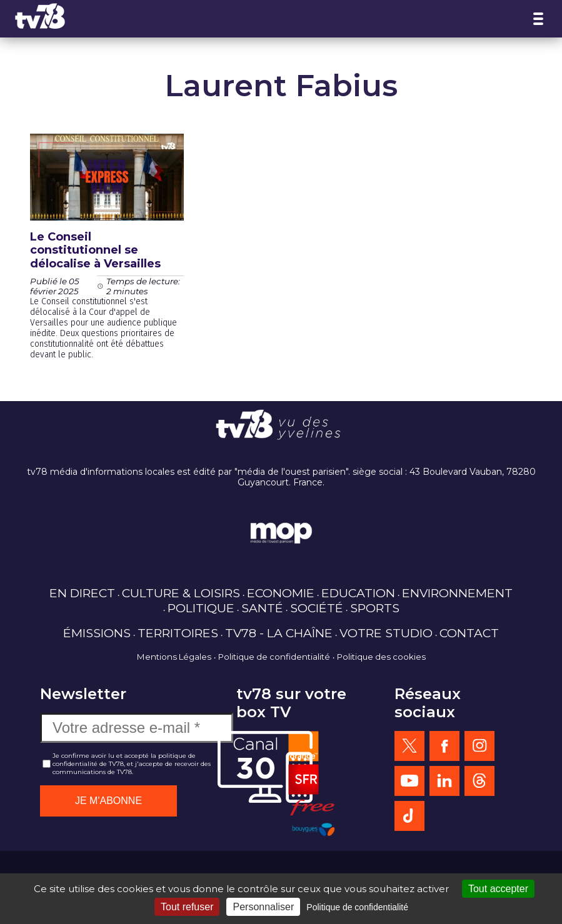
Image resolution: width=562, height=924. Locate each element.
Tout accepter (498, 889)
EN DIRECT (82, 593)
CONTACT (469, 633)
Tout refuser (187, 907)
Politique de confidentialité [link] (357, 907)
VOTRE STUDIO (386, 633)
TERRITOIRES (178, 633)
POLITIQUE (201, 608)
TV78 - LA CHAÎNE (279, 633)
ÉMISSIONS (97, 633)
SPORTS (375, 608)
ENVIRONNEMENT (457, 593)
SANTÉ (262, 608)
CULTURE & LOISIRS (181, 593)
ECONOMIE (281, 593)
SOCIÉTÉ (317, 608)
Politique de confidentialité (274, 657)
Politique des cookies (381, 657)
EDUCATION (358, 593)
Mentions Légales (174, 657)
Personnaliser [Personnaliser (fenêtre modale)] (263, 907)
